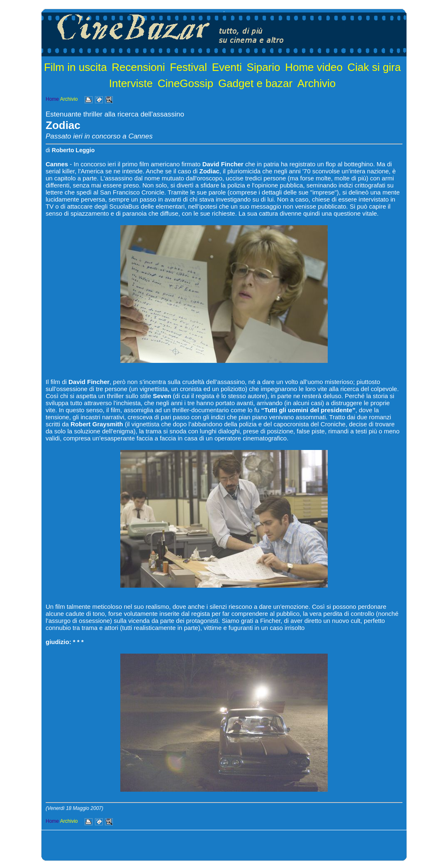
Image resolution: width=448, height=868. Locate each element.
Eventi (227, 67)
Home (52, 99)
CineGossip (185, 83)
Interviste (131, 83)
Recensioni (138, 67)
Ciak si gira (374, 67)
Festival (188, 67)
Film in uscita (75, 67)
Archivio (317, 83)
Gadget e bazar (255, 83)
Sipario (264, 67)
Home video (314, 67)
